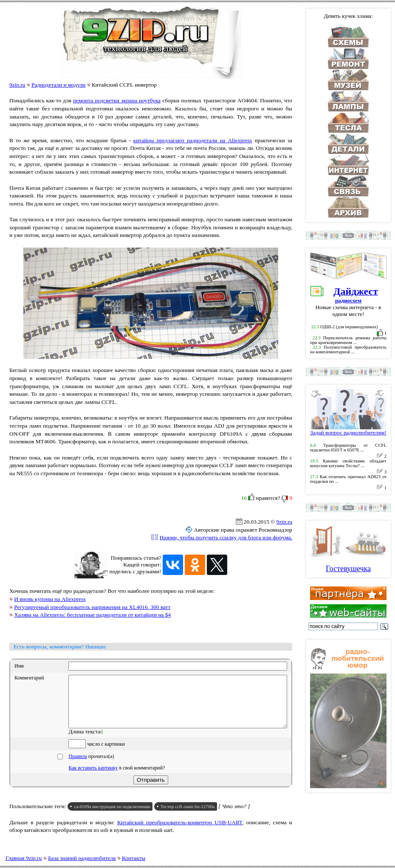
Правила (78, 767)
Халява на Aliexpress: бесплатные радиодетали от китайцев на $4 (92, 615)
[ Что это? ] (234, 816)
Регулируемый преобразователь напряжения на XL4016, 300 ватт (92, 607)
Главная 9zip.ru (24, 858)
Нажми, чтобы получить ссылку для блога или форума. (226, 537)
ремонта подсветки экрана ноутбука (117, 100)
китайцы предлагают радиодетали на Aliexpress (193, 140)
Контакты (134, 858)
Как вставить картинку (93, 778)
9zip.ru (17, 85)
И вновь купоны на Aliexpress (50, 599)
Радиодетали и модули (58, 85)
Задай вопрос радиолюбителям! (348, 430)
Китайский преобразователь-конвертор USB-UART (180, 833)
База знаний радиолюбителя (82, 858)
